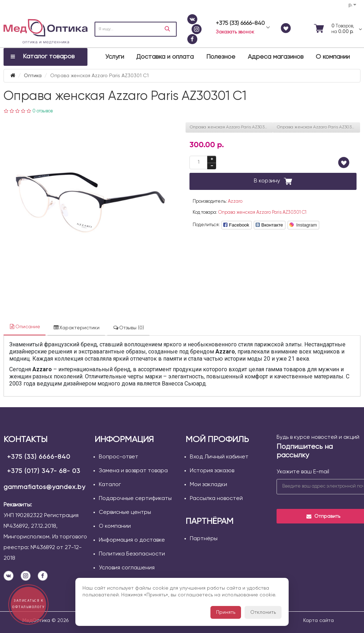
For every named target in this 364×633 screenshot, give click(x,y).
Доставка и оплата (165, 57)
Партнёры (204, 539)
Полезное (221, 57)
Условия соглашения (127, 568)
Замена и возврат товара (133, 471)
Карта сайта (318, 621)
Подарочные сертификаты (135, 499)
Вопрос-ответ (119, 457)
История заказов (212, 471)
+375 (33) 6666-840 (39, 457)
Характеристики (76, 328)
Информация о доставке (132, 540)
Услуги (115, 57)
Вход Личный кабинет (219, 457)
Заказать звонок (235, 32)
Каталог (110, 485)
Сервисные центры (125, 512)
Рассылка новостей (216, 499)
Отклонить (263, 612)
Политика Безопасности (132, 554)
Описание (25, 327)
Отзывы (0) (128, 328)
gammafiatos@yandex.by (44, 487)
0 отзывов (42, 111)
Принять (226, 612)
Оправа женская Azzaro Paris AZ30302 (317, 127)
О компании (333, 57)
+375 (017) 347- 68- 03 (44, 471)
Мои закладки (208, 485)
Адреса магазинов (276, 57)
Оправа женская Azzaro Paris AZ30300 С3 (231, 127)
